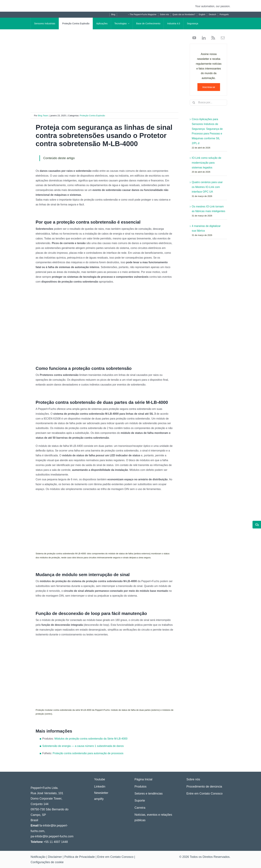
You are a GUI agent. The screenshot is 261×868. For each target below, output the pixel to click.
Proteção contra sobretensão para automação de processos (88, 753)
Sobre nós (193, 779)
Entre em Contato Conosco (204, 794)
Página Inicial (143, 779)
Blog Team (43, 116)
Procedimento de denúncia (204, 787)
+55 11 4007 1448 (56, 842)
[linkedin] (202, 38)
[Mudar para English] (202, 15)
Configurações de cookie (47, 862)
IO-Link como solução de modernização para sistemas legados (206, 163)
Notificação (38, 857)
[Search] (194, 102)
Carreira (140, 808)
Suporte (140, 801)
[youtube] (194, 38)
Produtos (140, 787)
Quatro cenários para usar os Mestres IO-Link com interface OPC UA (207, 187)
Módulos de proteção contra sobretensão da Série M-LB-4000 (91, 739)
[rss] (212, 38)
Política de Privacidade (79, 857)
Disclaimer (55, 857)
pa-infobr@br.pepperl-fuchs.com (52, 836)
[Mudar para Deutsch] (212, 15)
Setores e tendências (149, 794)
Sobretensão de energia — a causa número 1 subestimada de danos (83, 746)
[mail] (221, 38)
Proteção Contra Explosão (92, 116)
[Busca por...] (208, 103)
